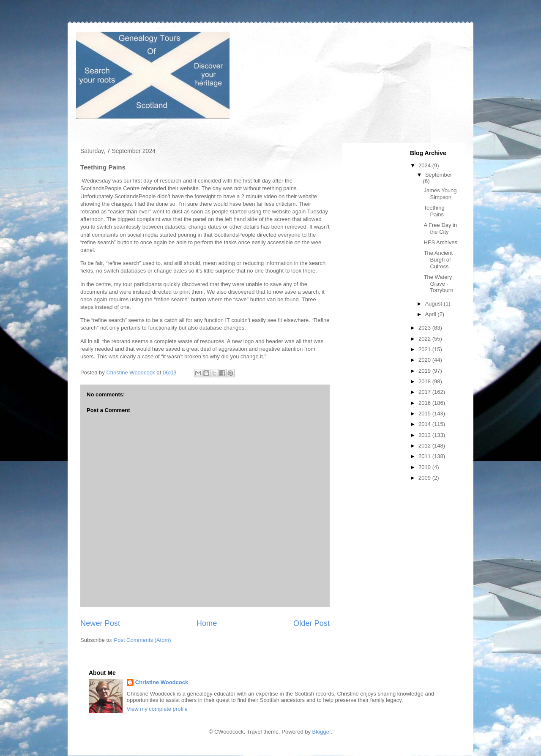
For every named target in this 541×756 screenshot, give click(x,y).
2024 (425, 165)
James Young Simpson (440, 194)
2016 (425, 403)
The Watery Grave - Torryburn (438, 284)
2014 (425, 424)
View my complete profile (157, 709)
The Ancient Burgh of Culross (438, 259)
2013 (425, 435)
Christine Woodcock (162, 682)
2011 (425, 456)
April (432, 314)
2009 (425, 478)
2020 (425, 360)
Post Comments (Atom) (143, 640)
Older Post (311, 623)
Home (207, 623)
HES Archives (440, 242)
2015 (425, 413)
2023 (425, 328)
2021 (425, 349)
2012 (425, 446)
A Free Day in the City (440, 228)
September (439, 175)
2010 (425, 467)
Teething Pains (434, 211)
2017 (425, 392)
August (434, 304)
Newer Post (100, 623)
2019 (425, 371)
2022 (425, 339)
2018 (425, 381)
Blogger (322, 732)
